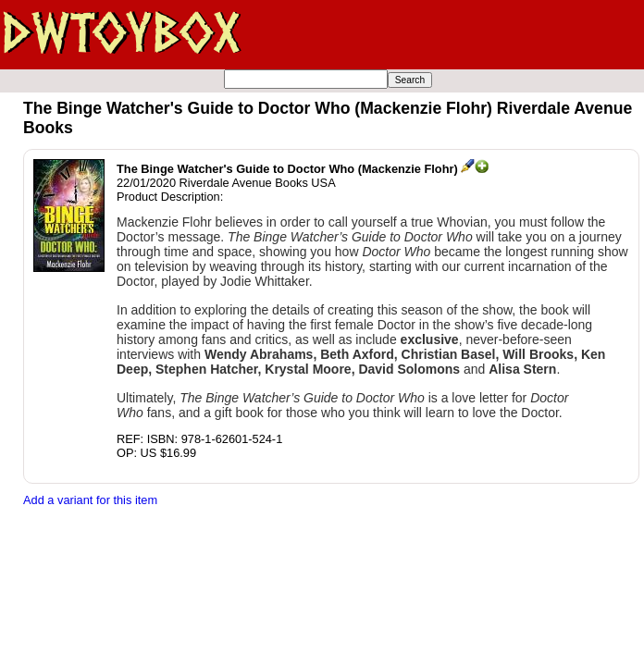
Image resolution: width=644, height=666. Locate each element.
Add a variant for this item (90, 500)
